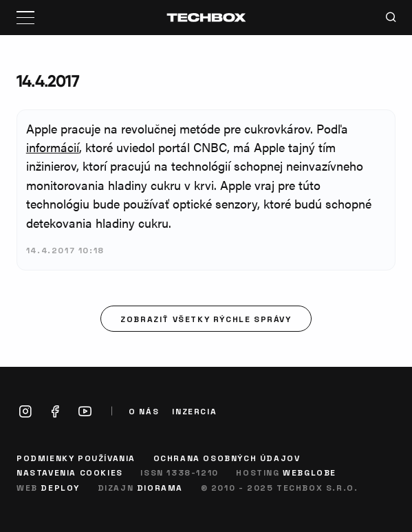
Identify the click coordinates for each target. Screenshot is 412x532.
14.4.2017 (48, 81)
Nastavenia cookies (70, 472)
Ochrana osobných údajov (227, 458)
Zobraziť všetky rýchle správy (206, 319)
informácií (53, 147)
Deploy (60, 487)
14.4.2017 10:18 (65, 250)
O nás (144, 411)
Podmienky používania (76, 458)
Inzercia (194, 411)
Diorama (160, 487)
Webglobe (310, 472)
